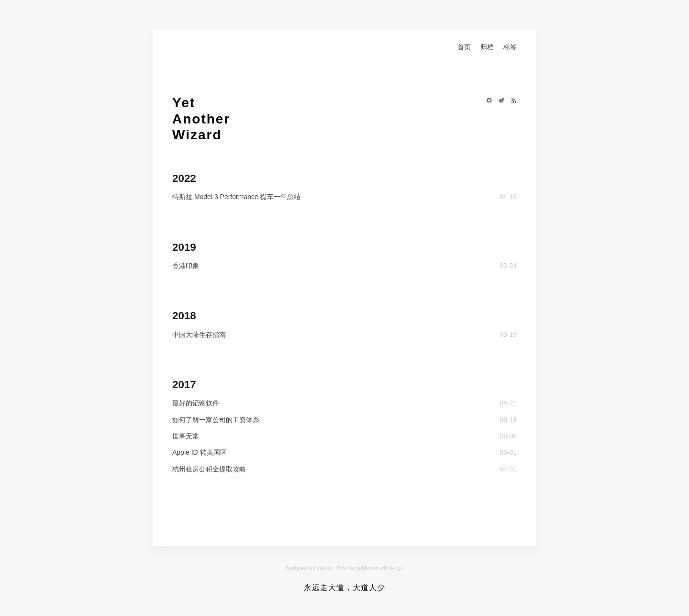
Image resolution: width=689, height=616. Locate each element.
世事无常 (186, 436)
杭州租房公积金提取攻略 (209, 469)
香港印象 (186, 266)
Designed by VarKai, (309, 568)
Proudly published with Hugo (370, 568)
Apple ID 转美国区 (200, 452)
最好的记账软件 (196, 403)
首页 (464, 47)
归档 (487, 47)
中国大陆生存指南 (199, 335)
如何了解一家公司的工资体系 (216, 420)
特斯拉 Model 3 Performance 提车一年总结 (236, 197)
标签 (510, 47)
